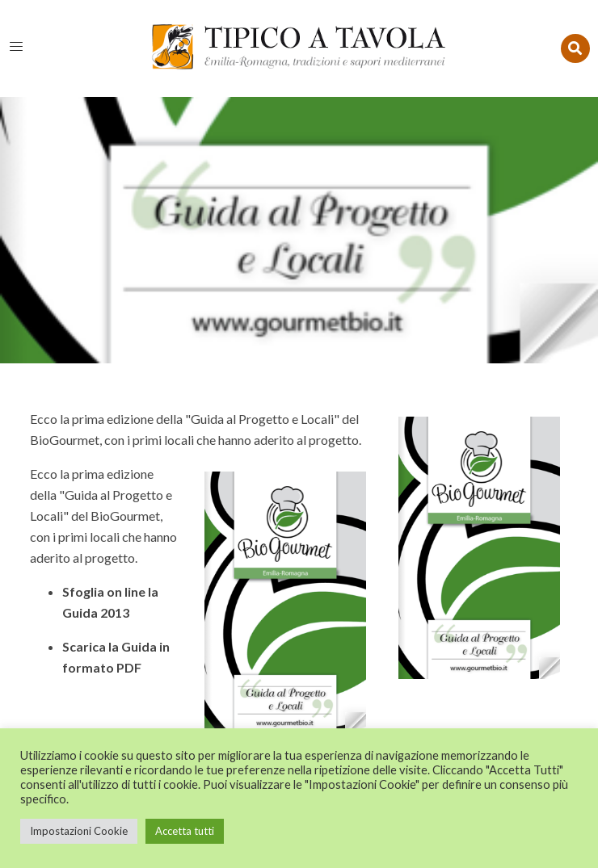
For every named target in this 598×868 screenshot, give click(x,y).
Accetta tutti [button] (185, 831)
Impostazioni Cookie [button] (79, 831)
